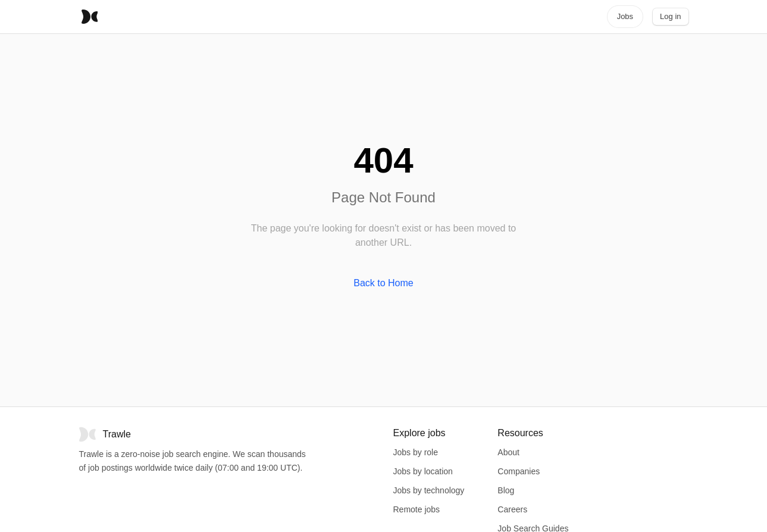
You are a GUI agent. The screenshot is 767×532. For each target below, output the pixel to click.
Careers (512, 509)
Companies (519, 471)
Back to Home (383, 283)
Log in (670, 16)
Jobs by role (416, 452)
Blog (506, 490)
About (508, 452)
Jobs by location (423, 471)
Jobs (625, 16)
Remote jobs (417, 509)
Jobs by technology (429, 490)
